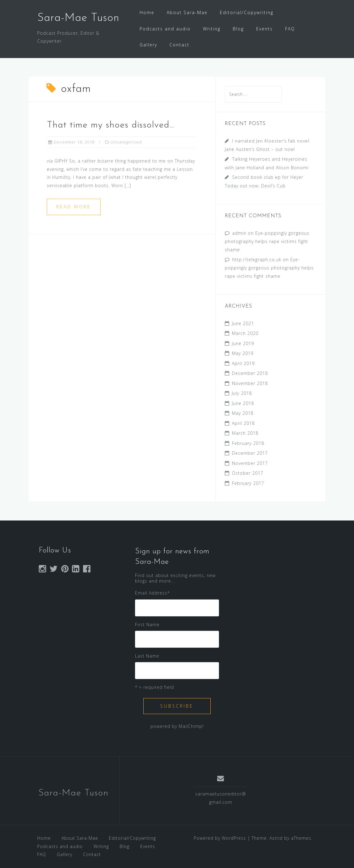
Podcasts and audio (165, 29)
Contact (179, 45)
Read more (74, 207)
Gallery (148, 45)
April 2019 (243, 363)
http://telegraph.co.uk (257, 259)
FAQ (290, 29)
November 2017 (250, 463)
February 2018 (248, 443)
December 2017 (250, 453)
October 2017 (248, 473)
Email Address (152, 593)
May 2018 (243, 413)
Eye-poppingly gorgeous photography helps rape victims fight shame (267, 241)
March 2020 (245, 333)
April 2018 (243, 423)
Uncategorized (126, 142)
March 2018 (245, 433)
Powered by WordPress (220, 838)
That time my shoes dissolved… (111, 125)
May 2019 (243, 353)
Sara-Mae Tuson (78, 18)
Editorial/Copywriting (247, 12)
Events (265, 29)
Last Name (147, 656)
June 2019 (243, 343)
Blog (238, 29)
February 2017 (248, 483)
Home (147, 12)
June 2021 (243, 323)
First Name (147, 624)
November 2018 (250, 383)
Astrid (276, 838)
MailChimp (191, 726)
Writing (212, 29)
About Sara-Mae (187, 12)
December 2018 (250, 373)
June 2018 (243, 403)
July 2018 (242, 393)
